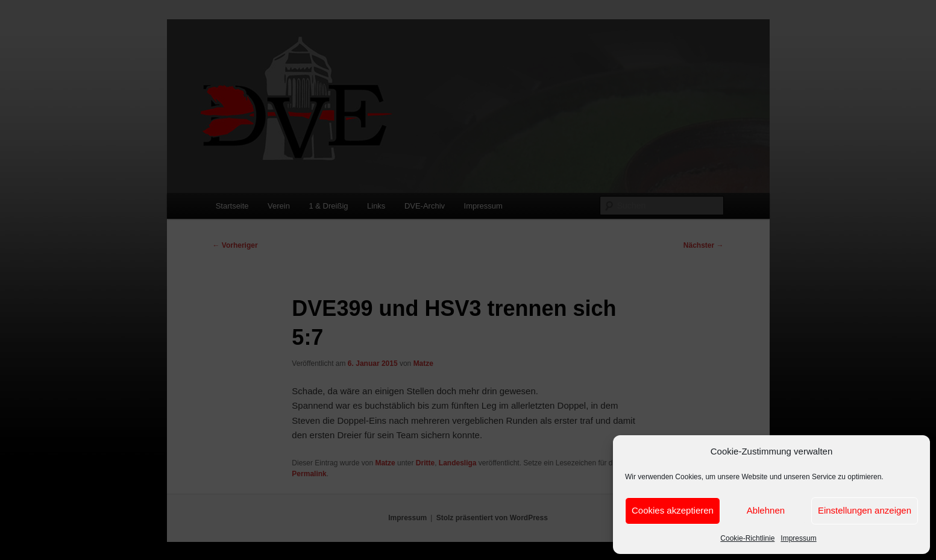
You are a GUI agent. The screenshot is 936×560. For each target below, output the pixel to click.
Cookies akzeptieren (673, 510)
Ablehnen (766, 510)
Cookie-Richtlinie (747, 538)
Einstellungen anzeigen (865, 510)
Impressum (798, 538)
